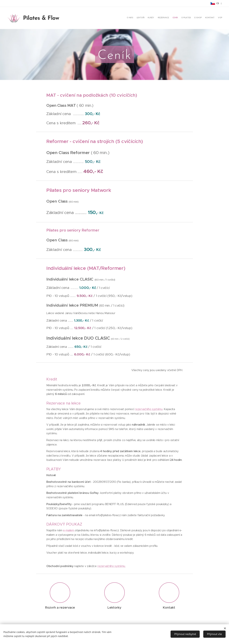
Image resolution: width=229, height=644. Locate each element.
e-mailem (69, 530)
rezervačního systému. (111, 566)
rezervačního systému (149, 409)
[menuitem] (195, 18)
